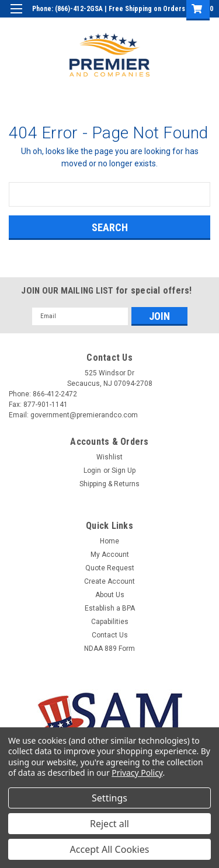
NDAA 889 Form (109, 649)
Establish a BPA (110, 608)
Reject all (109, 824)
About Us (110, 595)
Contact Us (110, 635)
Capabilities (110, 622)
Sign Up (155, 26)
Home (109, 541)
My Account (110, 555)
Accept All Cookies (110, 849)
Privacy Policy (137, 773)
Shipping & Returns (109, 484)
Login (122, 26)
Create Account (109, 581)
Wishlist (109, 457)
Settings (109, 798)
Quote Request (110, 568)
